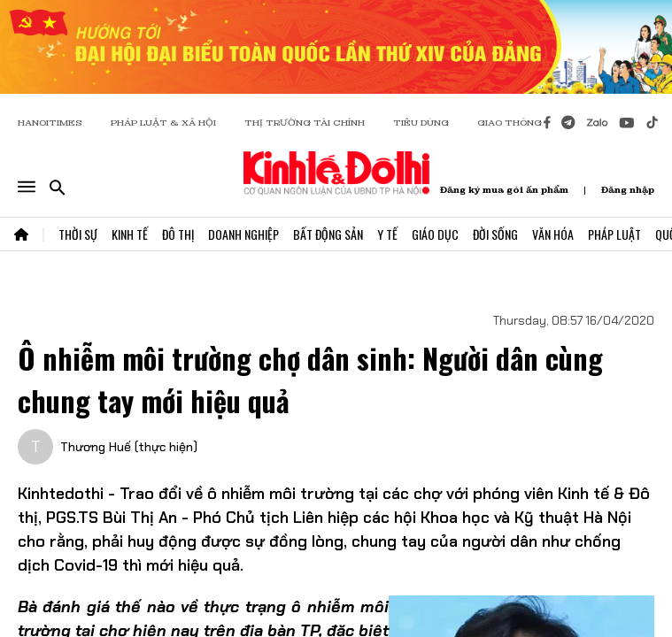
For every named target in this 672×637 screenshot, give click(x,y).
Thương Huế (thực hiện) (129, 447)
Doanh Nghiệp (243, 234)
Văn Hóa (553, 234)
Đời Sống (495, 234)
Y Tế (387, 234)
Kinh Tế (130, 234)
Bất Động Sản (328, 234)
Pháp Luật (614, 234)
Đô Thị (178, 234)
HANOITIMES (50, 123)
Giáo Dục (435, 234)
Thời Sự (78, 234)
